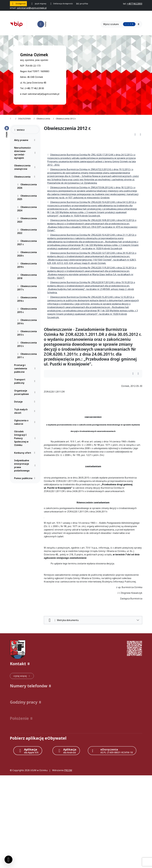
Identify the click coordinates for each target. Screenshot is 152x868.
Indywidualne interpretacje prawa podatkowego (25, 465)
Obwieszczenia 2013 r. (27, 333)
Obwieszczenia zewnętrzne (25, 167)
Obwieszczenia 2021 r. (27, 243)
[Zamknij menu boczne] (7, 132)
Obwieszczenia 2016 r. (27, 299)
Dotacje (25, 402)
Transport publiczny (25, 381)
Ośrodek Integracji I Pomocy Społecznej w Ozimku (25, 438)
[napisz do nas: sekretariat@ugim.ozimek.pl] (32, 8)
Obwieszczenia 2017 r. (27, 288)
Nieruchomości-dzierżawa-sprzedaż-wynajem (25, 153)
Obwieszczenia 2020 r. (27, 254)
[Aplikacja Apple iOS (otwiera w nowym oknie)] (28, 751)
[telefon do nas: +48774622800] (135, 4)
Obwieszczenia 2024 (27, 209)
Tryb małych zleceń (25, 411)
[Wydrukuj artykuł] (140, 134)
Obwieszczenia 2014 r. (27, 322)
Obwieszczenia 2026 (27, 186)
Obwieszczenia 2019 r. (27, 265)
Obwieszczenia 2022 (27, 231)
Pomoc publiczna (25, 478)
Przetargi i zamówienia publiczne (25, 368)
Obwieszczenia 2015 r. (27, 310)
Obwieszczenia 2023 (27, 220)
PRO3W (68, 770)
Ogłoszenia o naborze (25, 422)
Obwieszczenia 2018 (27, 277)
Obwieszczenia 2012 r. (27, 344)
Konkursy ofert (25, 453)
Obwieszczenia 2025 (27, 197)
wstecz (19, 130)
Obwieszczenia (25, 177)
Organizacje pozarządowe (25, 392)
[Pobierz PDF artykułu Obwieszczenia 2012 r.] (136, 134)
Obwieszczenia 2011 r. (27, 356)
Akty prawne (25, 140)
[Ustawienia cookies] (8, 860)
